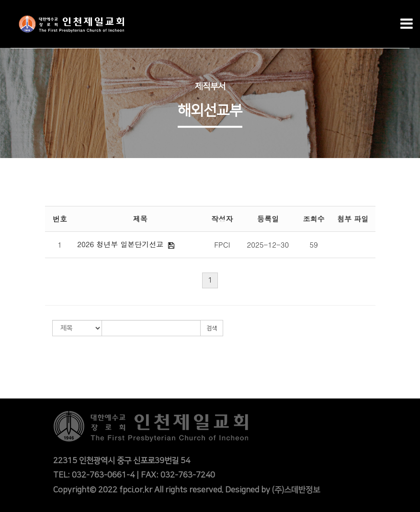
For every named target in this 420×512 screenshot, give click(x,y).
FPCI (222, 245)
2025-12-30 (268, 245)
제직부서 (210, 87)
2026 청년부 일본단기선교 (120, 244)
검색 (212, 328)
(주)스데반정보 (296, 490)
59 (314, 245)
